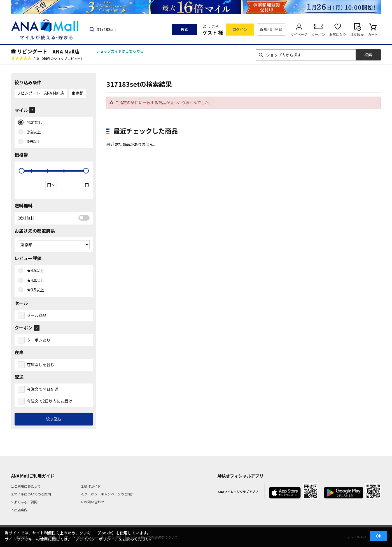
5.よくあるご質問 (24, 502)
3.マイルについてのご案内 (31, 494)
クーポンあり (39, 340)
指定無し (33, 123)
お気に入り (338, 34)
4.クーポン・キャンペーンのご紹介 (108, 494)
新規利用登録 (271, 29)
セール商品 (37, 315)
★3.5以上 (34, 290)
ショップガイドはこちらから (120, 51)
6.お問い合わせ (93, 502)
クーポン (318, 34)
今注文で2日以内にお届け (50, 401)
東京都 (78, 93)
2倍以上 (33, 132)
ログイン (240, 29)
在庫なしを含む (41, 364)
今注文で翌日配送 (43, 389)
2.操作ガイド (91, 486)
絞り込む (54, 419)
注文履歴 (357, 34)
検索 (185, 29)
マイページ (299, 34)
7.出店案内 (19, 510)
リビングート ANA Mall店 (48, 51)
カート (373, 34)
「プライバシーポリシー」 (95, 539)
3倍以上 (33, 142)
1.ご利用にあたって (26, 486)
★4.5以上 (34, 271)
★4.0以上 (34, 280)
